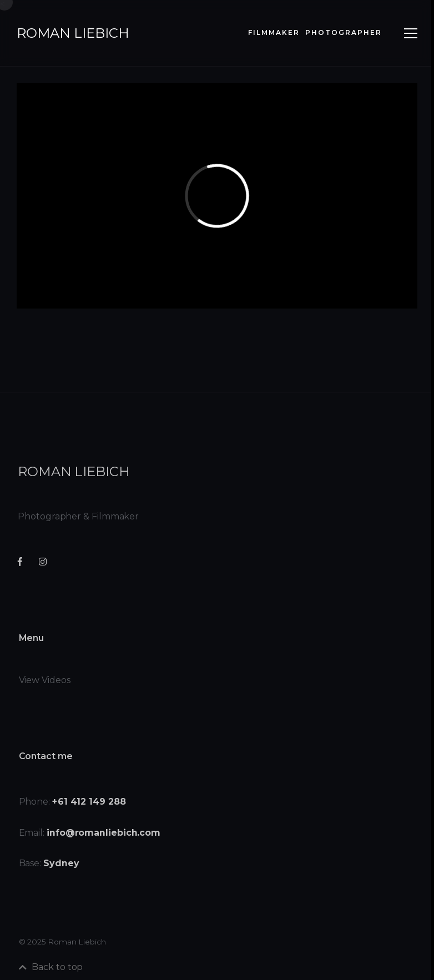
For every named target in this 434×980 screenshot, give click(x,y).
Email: (91, 840)
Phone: (74, 809)
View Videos (46, 688)
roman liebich (73, 33)
